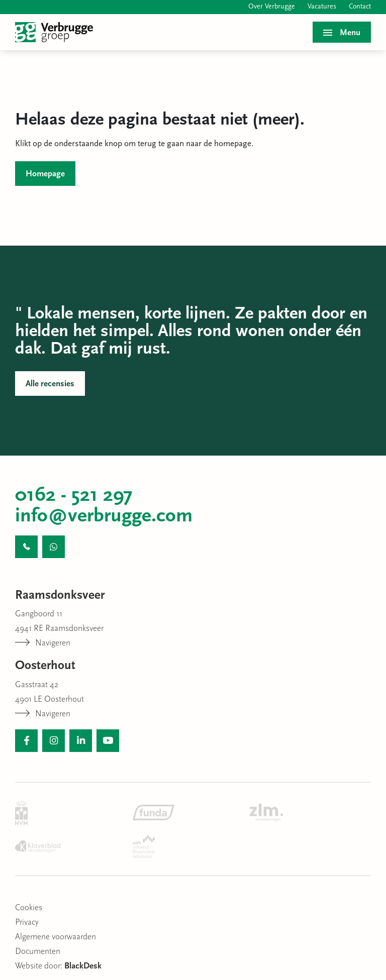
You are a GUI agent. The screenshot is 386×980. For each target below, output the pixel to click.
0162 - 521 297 (74, 496)
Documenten (38, 952)
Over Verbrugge (272, 7)
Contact (360, 7)
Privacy (27, 922)
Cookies (29, 908)
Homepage (45, 174)
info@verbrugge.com (104, 516)
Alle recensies (50, 384)
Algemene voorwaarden (56, 937)
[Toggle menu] (342, 32)
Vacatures (322, 7)
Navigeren (43, 643)
